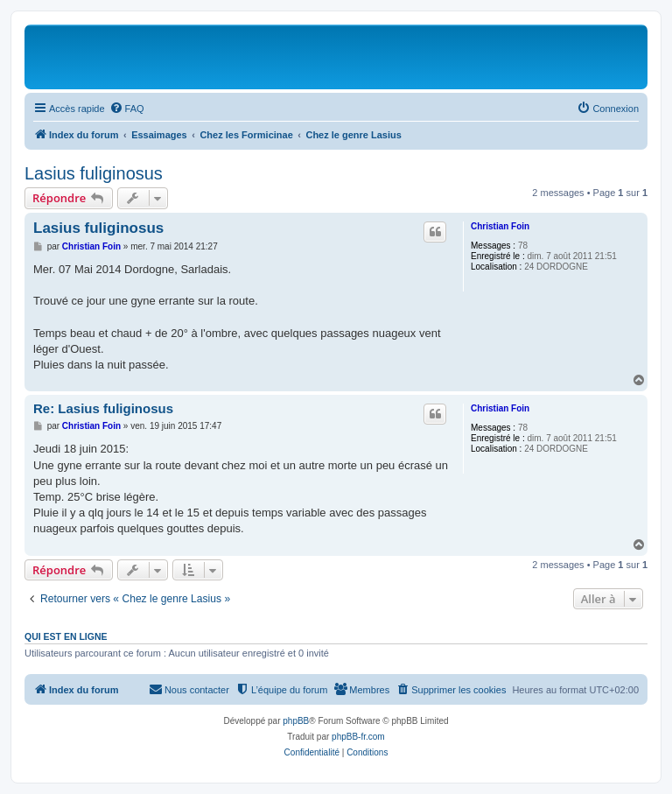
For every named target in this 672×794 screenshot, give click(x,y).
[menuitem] (127, 109)
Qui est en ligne (66, 636)
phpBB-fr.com (358, 737)
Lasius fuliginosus (94, 173)
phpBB (296, 721)
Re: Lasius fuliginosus (103, 408)
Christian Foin (500, 226)
